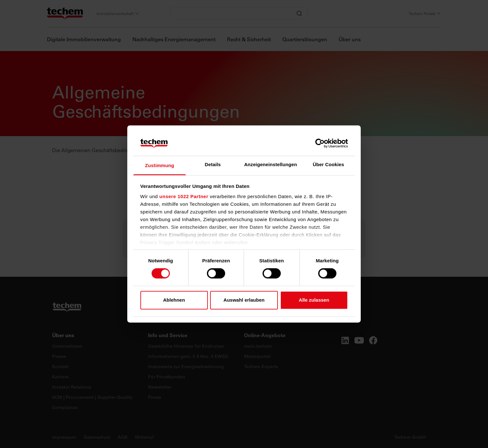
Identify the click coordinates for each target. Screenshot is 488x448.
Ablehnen (174, 300)
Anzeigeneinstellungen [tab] (270, 164)
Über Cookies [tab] (328, 164)
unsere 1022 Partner (184, 196)
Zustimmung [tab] (160, 165)
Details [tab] (213, 164)
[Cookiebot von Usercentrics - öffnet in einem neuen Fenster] (320, 143)
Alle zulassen (314, 300)
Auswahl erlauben (244, 300)
